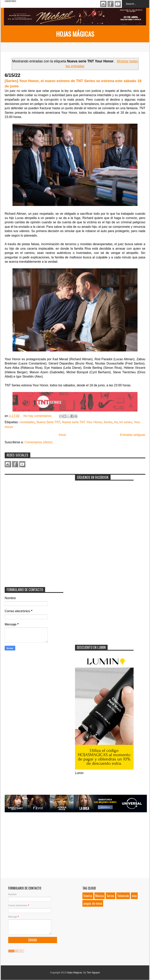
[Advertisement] (34, 501)
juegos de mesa (93, 903)
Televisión (123, 896)
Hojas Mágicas (75, 34)
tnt (116, 422)
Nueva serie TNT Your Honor (82, 422)
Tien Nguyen (93, 973)
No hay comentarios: (38, 416)
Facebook (111, 4)
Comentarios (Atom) (38, 442)
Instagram (103, 4)
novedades (27, 422)
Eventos (88, 896)
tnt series (126, 422)
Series (108, 422)
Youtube (118, 4)
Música (100, 896)
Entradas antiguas (133, 435)
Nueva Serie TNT (48, 422)
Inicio (62, 435)
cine (134, 896)
